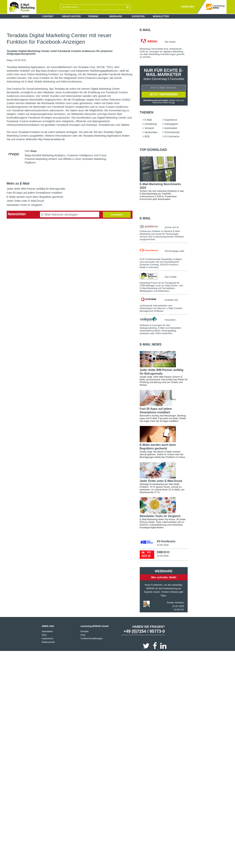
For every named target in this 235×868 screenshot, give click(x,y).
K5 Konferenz (166, 542)
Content (48, 16)
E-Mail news (151, 345)
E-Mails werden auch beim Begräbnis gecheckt (35, 197)
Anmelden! (117, 215)
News (25, 16)
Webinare (116, 16)
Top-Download (153, 150)
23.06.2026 (163, 545)
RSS (44, 636)
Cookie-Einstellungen (92, 639)
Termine (93, 16)
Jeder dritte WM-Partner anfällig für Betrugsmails (36, 189)
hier (173, 103)
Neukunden (151, 133)
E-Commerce (172, 137)
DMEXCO (163, 553)
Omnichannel (172, 133)
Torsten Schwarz (175, 603)
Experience (171, 120)
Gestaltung (151, 124)
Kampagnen (171, 124)
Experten (138, 16)
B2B (147, 137)
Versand (149, 129)
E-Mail (145, 30)
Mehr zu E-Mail (18, 183)
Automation (171, 129)
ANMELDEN (187, 7)
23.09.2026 (163, 557)
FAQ (83, 636)
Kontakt (84, 632)
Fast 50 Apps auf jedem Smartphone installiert (34, 193)
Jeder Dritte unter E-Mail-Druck (25, 201)
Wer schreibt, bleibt (164, 578)
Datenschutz (48, 643)
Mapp (10, 60)
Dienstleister (71, 16)
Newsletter (161, 16)
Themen (147, 113)
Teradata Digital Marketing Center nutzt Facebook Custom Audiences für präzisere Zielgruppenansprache (60, 52)
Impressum (48, 639)
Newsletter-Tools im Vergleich (24, 205)
